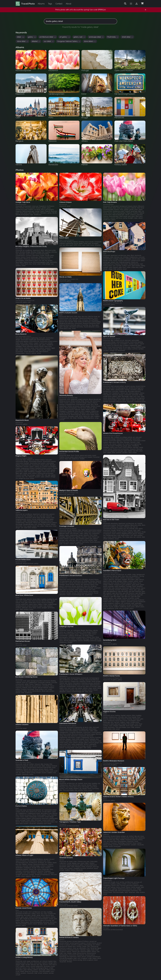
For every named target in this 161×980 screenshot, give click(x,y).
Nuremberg (107, 642)
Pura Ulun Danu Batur (111, 573)
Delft (105, 254)
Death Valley (64, 904)
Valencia (106, 835)
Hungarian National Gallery (69, 41)
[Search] (125, 4)
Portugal (62, 782)
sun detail (49, 41)
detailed (36, 41)
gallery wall (79, 37)
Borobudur (19, 679)
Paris (17, 910)
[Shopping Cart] (142, 4)
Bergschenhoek (21, 562)
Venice (62, 860)
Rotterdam (63, 454)
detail (21, 37)
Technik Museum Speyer (112, 339)
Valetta (18, 513)
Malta (18, 597)
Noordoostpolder (21, 204)
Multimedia (113, 37)
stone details (90, 41)
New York (19, 249)
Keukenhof (63, 204)
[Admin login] (137, 4)
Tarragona (63, 824)
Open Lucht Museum (67, 240)
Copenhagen (108, 880)
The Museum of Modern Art (69, 279)
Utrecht (62, 629)
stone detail (22, 41)
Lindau (18, 960)
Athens (18, 727)
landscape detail (96, 37)
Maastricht (19, 422)
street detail (127, 37)
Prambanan (107, 385)
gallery (32, 37)
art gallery (65, 37)
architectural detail (48, 37)
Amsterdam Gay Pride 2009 (68, 398)
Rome (105, 799)
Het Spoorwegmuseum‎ (23, 336)
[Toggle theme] (131, 4)
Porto (17, 808)
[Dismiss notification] (145, 10)
